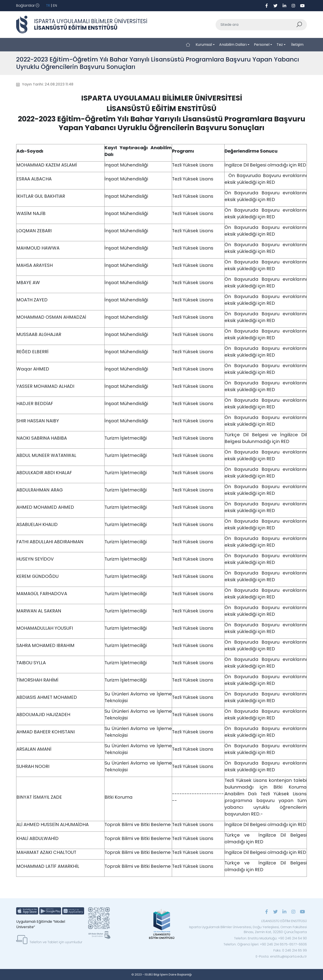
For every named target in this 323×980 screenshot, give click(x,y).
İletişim (297, 45)
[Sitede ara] (256, 25)
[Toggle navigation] (28, 6)
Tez (280, 45)
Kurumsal (204, 45)
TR (48, 5)
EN (55, 5)
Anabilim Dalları (233, 45)
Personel (262, 45)
